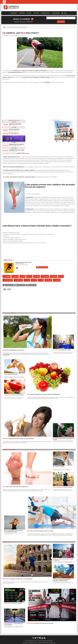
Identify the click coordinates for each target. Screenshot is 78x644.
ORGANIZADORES (45, 13)
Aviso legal (46, 643)
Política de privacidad (28, 643)
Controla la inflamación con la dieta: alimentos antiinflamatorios (45, 394)
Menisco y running (60, 467)
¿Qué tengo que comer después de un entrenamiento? (21, 439)
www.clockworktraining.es (22, 265)
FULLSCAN (36, 13)
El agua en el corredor (12, 374)
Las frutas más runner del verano (17, 395)
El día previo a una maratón (16, 603)
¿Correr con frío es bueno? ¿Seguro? (64, 487)
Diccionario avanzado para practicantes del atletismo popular (62, 580)
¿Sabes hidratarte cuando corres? (16, 350)
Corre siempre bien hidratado (65, 350)
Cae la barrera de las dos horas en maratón (43, 623)
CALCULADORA (56, 13)
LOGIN (64, 13)
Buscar (61, 22)
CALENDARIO (14, 13)
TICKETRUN (22, 13)
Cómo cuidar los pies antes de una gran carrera (17, 487)
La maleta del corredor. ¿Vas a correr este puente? (21, 579)
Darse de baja (52, 643)
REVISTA (29, 13)
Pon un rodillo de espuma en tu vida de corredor (42, 531)
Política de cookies (38, 643)
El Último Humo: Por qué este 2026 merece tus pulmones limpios (13, 531)
